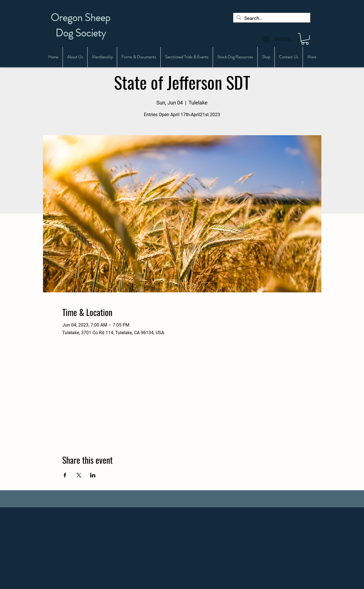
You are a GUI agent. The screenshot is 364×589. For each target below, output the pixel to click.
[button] (305, 39)
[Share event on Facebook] (65, 475)
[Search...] (271, 19)
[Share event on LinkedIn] (93, 475)
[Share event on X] (79, 475)
